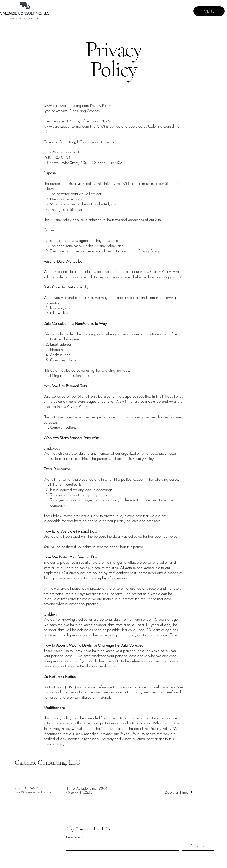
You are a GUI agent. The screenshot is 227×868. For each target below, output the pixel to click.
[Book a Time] (179, 792)
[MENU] (209, 11)
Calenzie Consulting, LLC (47, 762)
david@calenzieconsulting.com (33, 792)
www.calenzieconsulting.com (66, 105)
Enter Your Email (78, 837)
